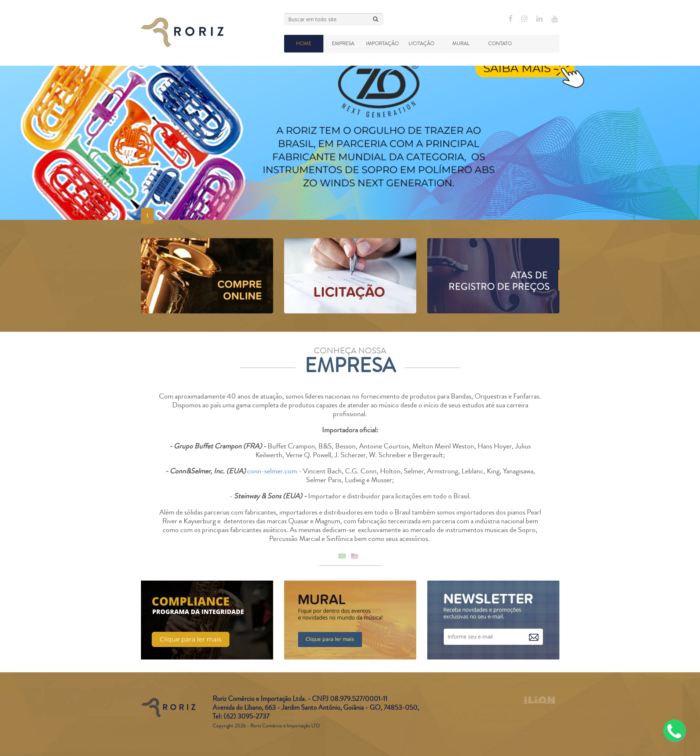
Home (304, 44)
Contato (500, 44)
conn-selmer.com (272, 471)
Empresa (343, 44)
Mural (461, 44)
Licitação (421, 44)
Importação (382, 44)
